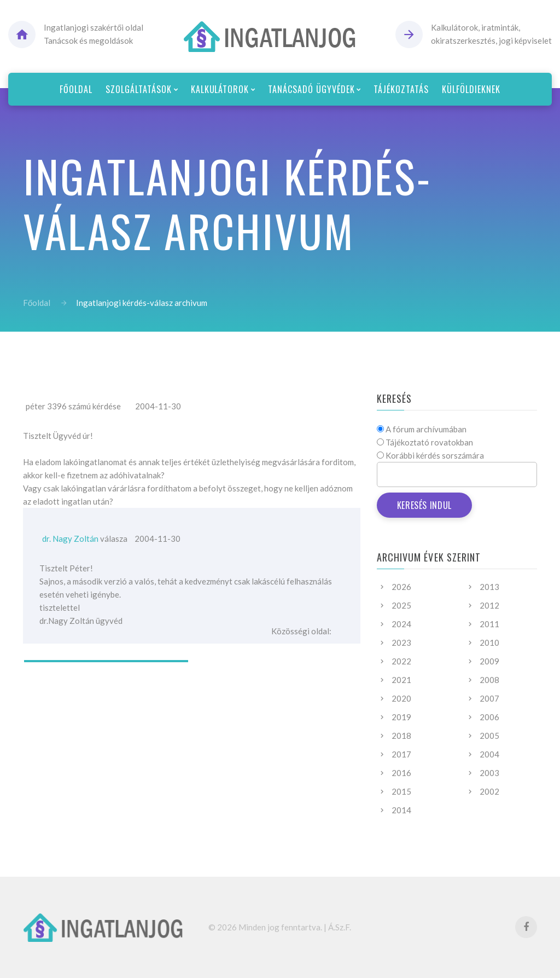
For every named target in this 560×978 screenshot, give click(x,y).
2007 (489, 698)
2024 (401, 624)
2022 (401, 661)
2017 (401, 754)
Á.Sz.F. (340, 927)
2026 (401, 587)
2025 (401, 605)
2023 (401, 643)
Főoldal (37, 303)
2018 (401, 736)
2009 (489, 661)
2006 (489, 717)
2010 (489, 643)
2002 (489, 791)
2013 (489, 587)
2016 (401, 773)
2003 (489, 773)
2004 (489, 754)
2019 (401, 717)
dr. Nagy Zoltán (70, 539)
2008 (489, 680)
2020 (401, 698)
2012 (489, 605)
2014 (401, 810)
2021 (401, 680)
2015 (401, 791)
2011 (489, 624)
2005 (489, 736)
